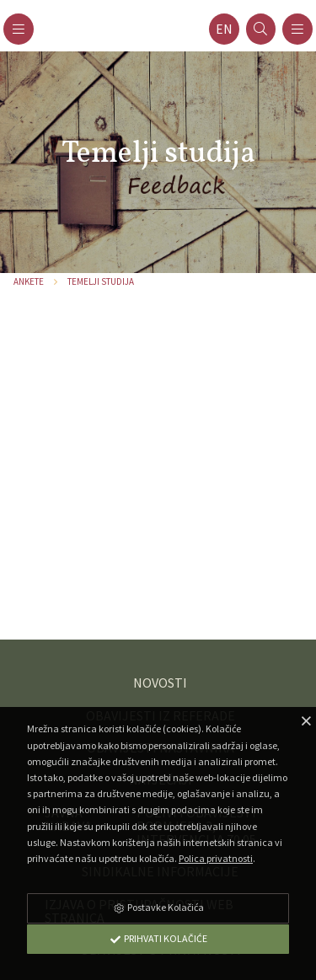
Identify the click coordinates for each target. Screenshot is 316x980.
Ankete (29, 281)
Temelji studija (101, 281)
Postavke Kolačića (158, 907)
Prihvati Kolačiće (158, 938)
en (224, 29)
